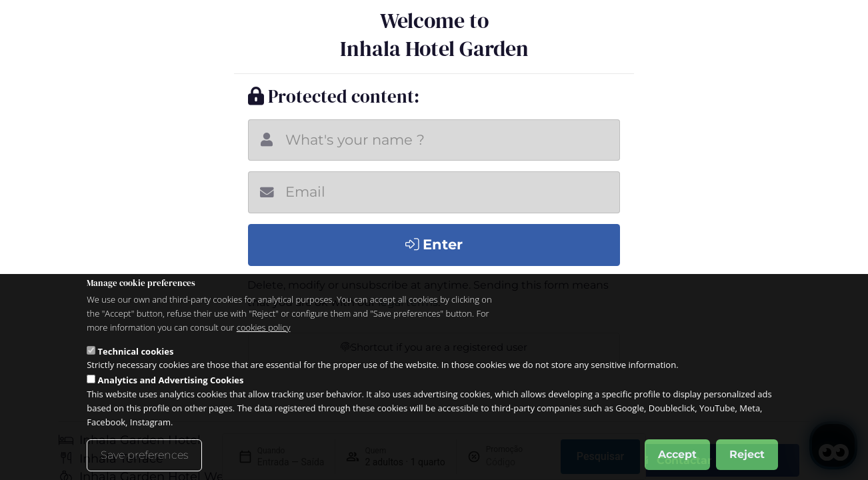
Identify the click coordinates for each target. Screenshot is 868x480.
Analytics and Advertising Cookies (171, 380)
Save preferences (144, 455)
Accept (677, 454)
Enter (434, 244)
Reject (747, 454)
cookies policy (264, 327)
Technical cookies (136, 351)
